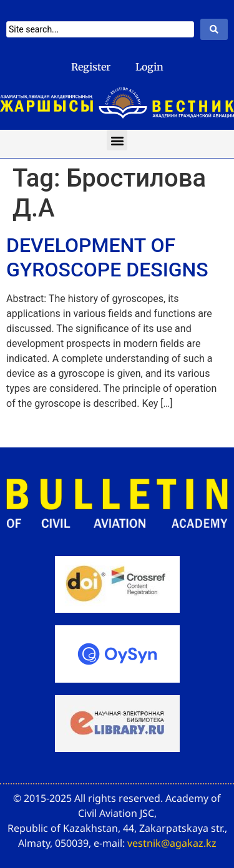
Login (149, 67)
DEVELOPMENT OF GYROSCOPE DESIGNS (107, 257)
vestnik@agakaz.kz (172, 843)
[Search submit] (214, 29)
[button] (117, 140)
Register (91, 67)
